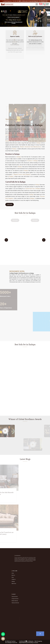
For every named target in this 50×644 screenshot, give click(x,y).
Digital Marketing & (24, 643)
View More (10, 205)
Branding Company (33, 643)
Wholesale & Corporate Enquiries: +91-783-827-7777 (34, 1)
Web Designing (38, 641)
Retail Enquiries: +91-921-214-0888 (12, 1)
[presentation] (6, 240)
